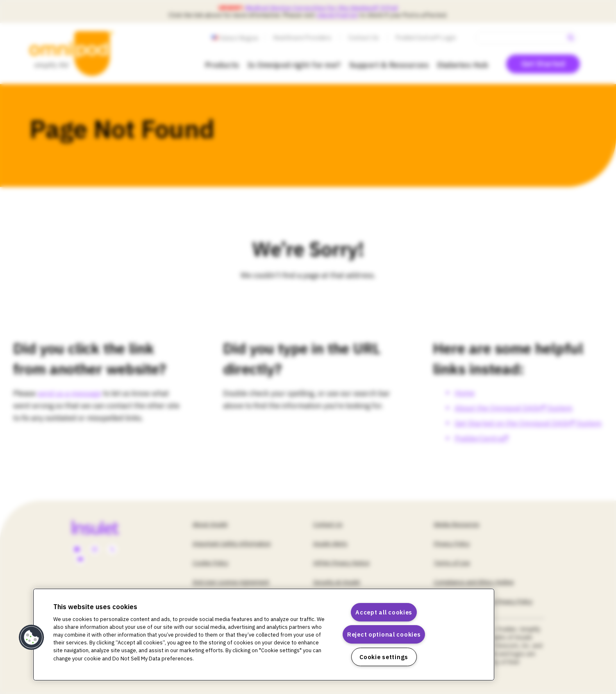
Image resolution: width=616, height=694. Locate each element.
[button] (32, 637)
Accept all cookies (384, 612)
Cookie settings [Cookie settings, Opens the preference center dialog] (384, 657)
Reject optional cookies (384, 634)
